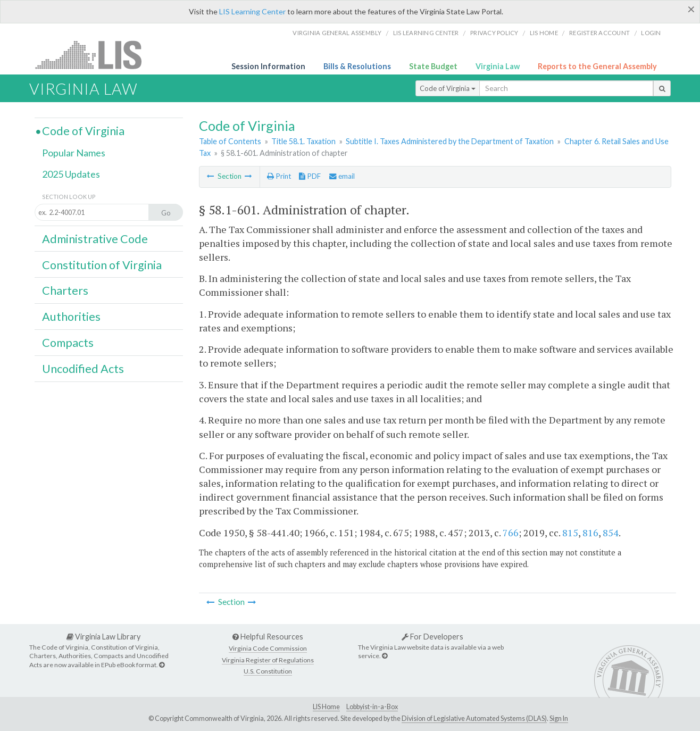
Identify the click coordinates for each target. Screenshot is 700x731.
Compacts (68, 343)
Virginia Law (498, 66)
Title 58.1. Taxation (303, 141)
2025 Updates (71, 174)
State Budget (433, 66)
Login (651, 33)
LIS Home (326, 707)
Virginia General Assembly (337, 33)
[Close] (691, 9)
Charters (65, 290)
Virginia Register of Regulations (268, 660)
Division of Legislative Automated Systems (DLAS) (474, 718)
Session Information (268, 66)
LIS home (544, 33)
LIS (94, 55)
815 (570, 533)
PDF (310, 176)
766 (511, 533)
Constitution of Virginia (102, 265)
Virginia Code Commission (268, 648)
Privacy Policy (494, 33)
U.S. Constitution (268, 671)
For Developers (432, 637)
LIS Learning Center (252, 11)
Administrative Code (95, 239)
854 (611, 533)
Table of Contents (230, 141)
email (342, 176)
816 (590, 533)
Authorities (71, 317)
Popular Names (74, 153)
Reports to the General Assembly (597, 66)
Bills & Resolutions (357, 66)
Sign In (559, 718)
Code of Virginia (448, 88)
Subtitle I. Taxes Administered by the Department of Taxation (450, 141)
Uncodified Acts (83, 369)
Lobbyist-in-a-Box (372, 707)
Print (279, 176)
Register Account (599, 33)
